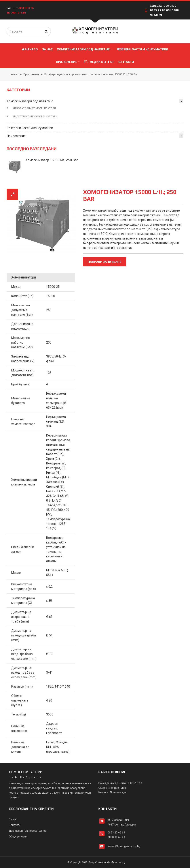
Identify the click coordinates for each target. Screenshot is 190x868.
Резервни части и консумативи (30, 128)
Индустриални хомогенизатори (35, 116)
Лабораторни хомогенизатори (34, 108)
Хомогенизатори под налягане (30, 101)
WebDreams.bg (116, 862)
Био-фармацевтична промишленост (67, 74)
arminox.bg (26, 8)
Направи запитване (105, 262)
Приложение (31, 74)
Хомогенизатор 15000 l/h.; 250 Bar (116, 74)
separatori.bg (17, 13)
